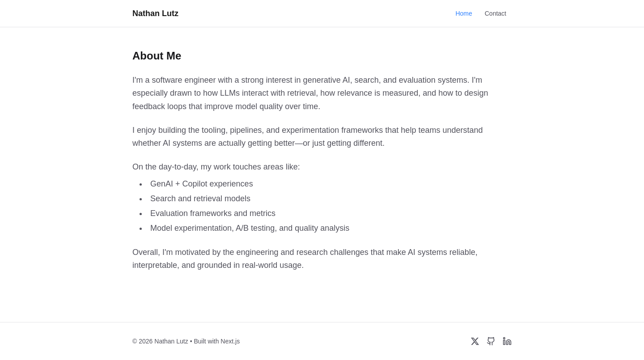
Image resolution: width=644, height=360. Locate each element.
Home (464, 13)
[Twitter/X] (475, 341)
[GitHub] (491, 341)
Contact (496, 13)
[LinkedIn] (507, 341)
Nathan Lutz (155, 13)
